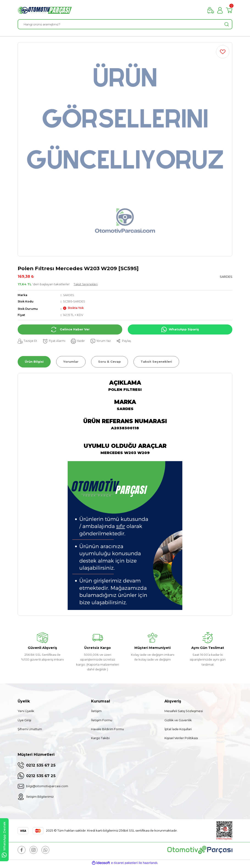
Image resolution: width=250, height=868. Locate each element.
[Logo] (45, 10)
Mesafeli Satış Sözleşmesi (184, 711)
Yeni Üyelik (26, 711)
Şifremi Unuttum (30, 729)
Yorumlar (71, 362)
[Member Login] (220, 10)
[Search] (125, 24)
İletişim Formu (102, 720)
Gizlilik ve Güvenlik (178, 720)
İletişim (96, 711)
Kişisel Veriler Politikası (181, 738)
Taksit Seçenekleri (88, 284)
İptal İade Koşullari (178, 729)
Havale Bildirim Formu (107, 729)
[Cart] (229, 10)
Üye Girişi (24, 720)
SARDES (69, 295)
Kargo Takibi (100, 738)
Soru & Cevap (110, 362)
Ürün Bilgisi (34, 362)
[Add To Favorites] (223, 52)
